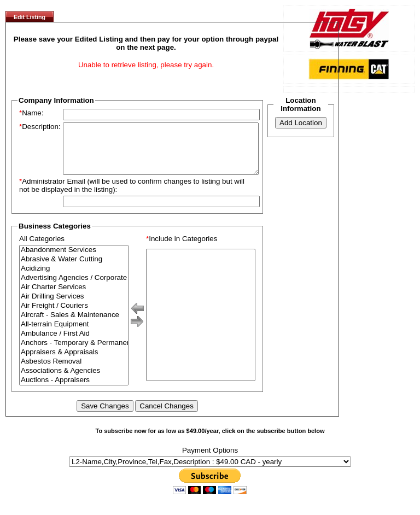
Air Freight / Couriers (74, 316)
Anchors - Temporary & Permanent (74, 353)
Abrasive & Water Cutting (74, 269)
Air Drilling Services (74, 306)
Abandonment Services (74, 260)
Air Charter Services (74, 297)
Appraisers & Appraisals (74, 362)
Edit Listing (30, 17)
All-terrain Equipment (74, 334)
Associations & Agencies (74, 381)
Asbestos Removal (74, 371)
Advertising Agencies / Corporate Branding (74, 288)
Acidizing (74, 279)
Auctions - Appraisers (74, 390)
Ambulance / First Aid (74, 344)
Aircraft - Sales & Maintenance (74, 325)
